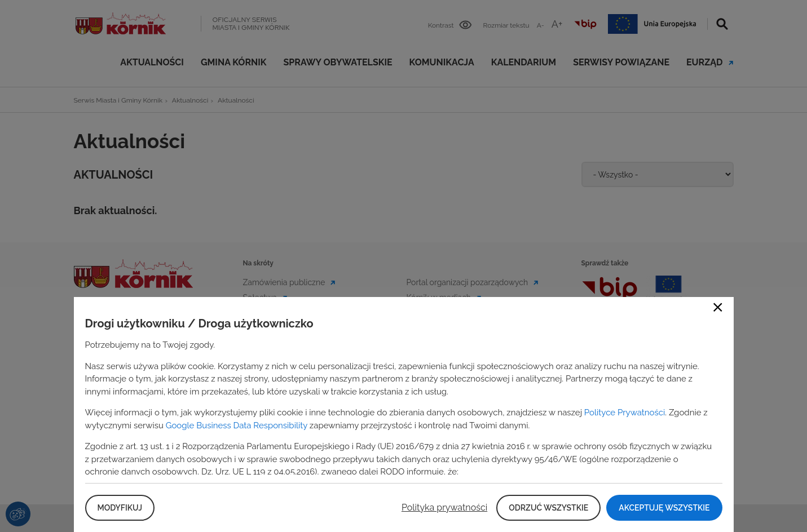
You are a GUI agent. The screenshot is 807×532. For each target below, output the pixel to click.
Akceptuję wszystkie (664, 508)
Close (718, 307)
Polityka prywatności (444, 507)
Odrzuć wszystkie (548, 508)
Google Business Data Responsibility (237, 425)
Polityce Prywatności (625, 413)
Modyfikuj (120, 508)
